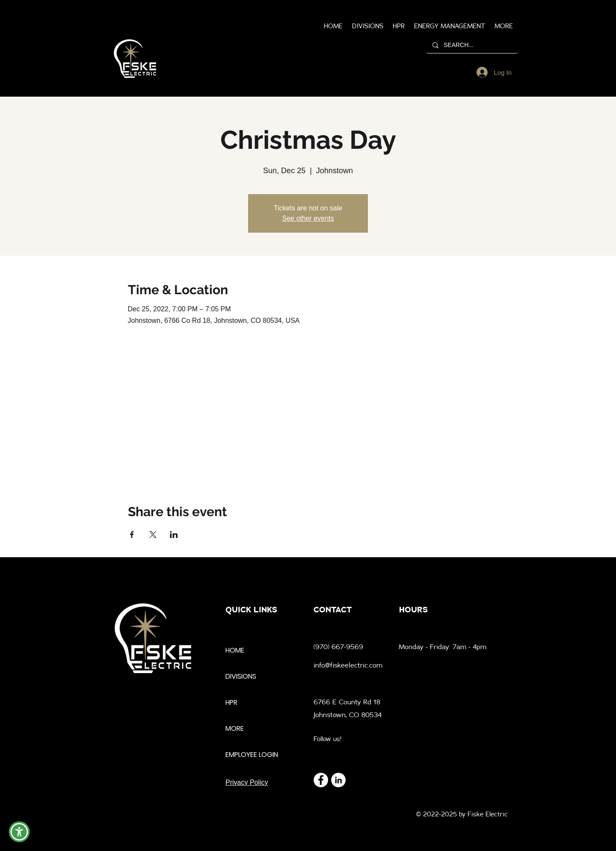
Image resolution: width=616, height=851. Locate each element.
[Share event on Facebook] (132, 535)
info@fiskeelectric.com (348, 665)
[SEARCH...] (472, 45)
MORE (235, 728)
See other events (308, 218)
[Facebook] (321, 780)
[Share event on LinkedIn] (174, 535)
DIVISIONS (241, 676)
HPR (231, 702)
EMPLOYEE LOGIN (252, 755)
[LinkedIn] (338, 780)
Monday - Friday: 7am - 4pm (443, 647)
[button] (504, 26)
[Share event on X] (153, 535)
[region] (135, 59)
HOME (235, 650)
